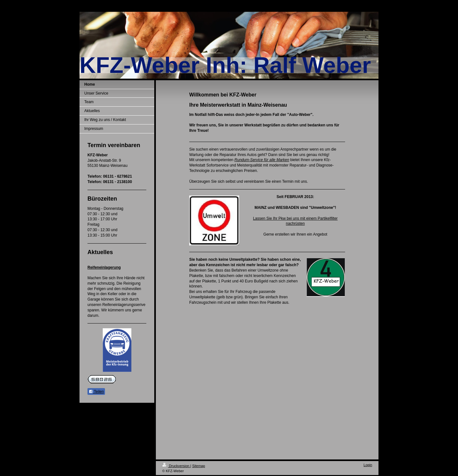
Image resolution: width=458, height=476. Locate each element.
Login (368, 465)
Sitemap (198, 466)
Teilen (96, 392)
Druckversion (176, 466)
